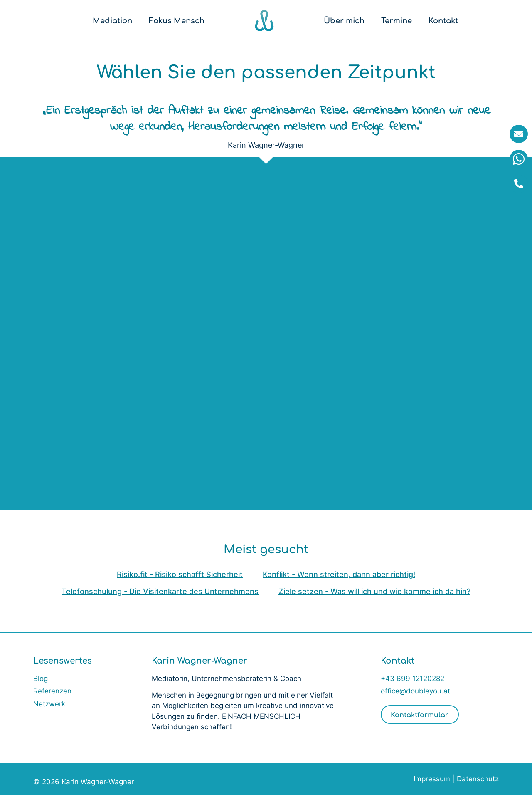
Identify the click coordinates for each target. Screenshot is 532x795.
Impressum (432, 779)
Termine (397, 21)
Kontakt (443, 21)
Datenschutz (478, 779)
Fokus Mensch (177, 21)
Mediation (112, 21)
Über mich (344, 21)
